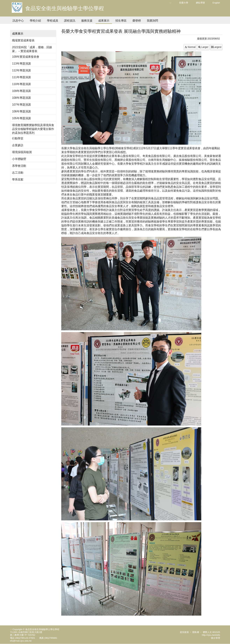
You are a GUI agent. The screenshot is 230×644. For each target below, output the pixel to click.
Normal (190, 47)
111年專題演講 (21, 77)
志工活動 (18, 173)
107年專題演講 (21, 105)
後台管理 (215, 638)
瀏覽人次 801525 (211, 632)
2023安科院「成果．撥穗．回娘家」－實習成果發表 (32, 49)
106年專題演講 (21, 111)
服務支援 (87, 21)
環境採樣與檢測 (22, 152)
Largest (216, 47)
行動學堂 (18, 138)
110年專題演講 (21, 84)
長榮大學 (184, 3)
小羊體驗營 (19, 159)
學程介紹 (35, 21)
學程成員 (53, 21)
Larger (203, 47)
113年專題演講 (21, 64)
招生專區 (121, 21)
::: (171, 3)
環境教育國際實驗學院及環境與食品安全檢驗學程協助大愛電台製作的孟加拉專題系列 (33, 129)
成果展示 (104, 21)
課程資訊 (70, 21)
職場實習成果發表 (23, 40)
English (216, 3)
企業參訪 (18, 145)
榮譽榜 (137, 21)
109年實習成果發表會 (26, 57)
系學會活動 (19, 166)
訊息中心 (18, 21)
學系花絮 (18, 179)
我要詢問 (152, 21)
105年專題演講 (21, 118)
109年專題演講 (21, 91)
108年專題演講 (21, 98)
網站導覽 (200, 3)
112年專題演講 (21, 70)
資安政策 (184, 632)
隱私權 (196, 632)
